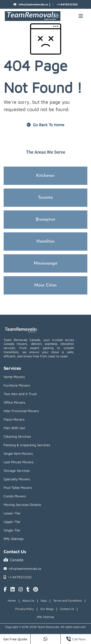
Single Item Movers (18, 453)
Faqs (44, 601)
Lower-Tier (12, 513)
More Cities (45, 285)
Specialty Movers (17, 479)
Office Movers (14, 402)
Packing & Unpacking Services (27, 445)
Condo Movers (15, 496)
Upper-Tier (12, 522)
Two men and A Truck (20, 394)
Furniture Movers (17, 385)
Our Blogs (47, 609)
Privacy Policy (25, 609)
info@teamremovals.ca (31, 5)
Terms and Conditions (67, 601)
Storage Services (17, 470)
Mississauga (45, 263)
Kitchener (45, 176)
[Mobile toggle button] (81, 16)
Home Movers (14, 377)
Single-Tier (12, 530)
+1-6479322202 (65, 5)
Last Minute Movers (19, 462)
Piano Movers (14, 419)
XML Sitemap (14, 539)
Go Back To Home (45, 125)
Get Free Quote (15, 639)
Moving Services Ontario (22, 505)
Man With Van (14, 428)
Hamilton (45, 241)
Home (12, 601)
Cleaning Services (17, 436)
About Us (28, 601)
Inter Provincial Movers (21, 411)
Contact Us (67, 609)
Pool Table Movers (18, 488)
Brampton (45, 220)
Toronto (45, 198)
